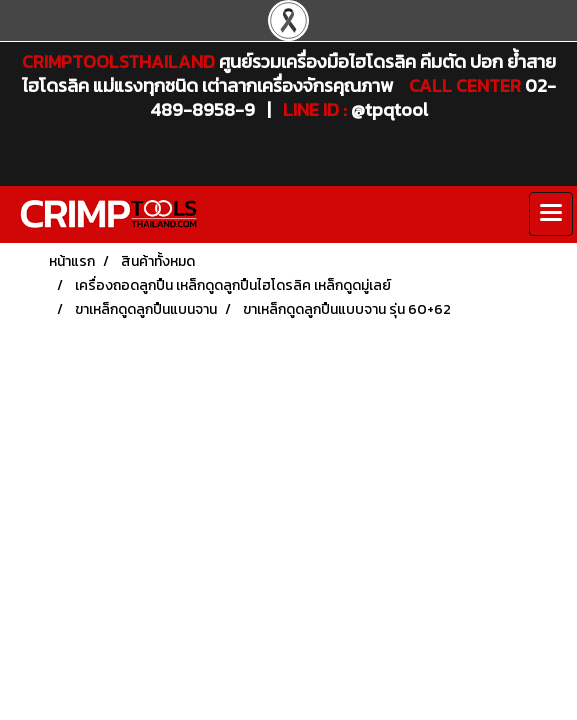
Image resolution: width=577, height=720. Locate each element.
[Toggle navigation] (551, 214)
